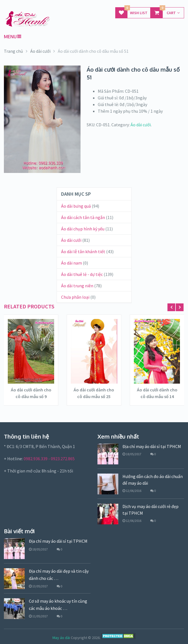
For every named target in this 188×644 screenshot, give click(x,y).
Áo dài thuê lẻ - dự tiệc (82, 274)
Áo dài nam (72, 263)
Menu (10, 37)
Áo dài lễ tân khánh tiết (83, 251)
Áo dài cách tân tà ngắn (83, 217)
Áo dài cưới (141, 125)
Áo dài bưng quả (76, 206)
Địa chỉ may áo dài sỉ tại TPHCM (152, 446)
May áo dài (61, 638)
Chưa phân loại (75, 297)
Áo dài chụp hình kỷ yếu (83, 229)
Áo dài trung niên (77, 286)
